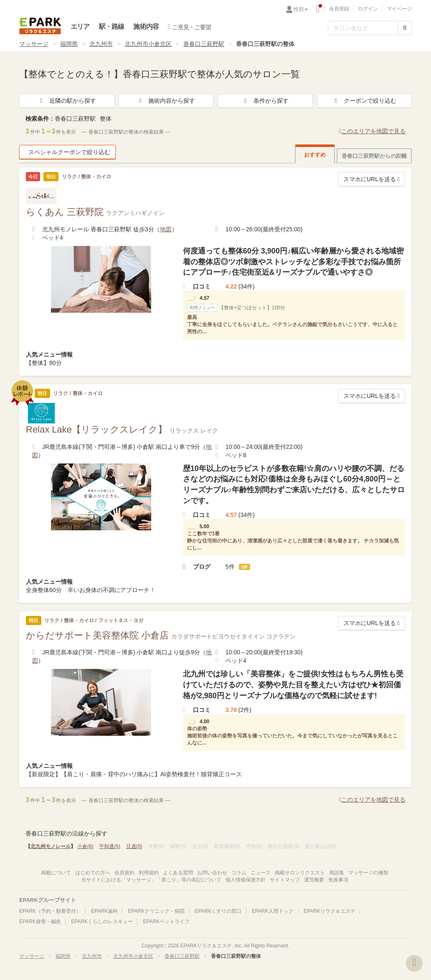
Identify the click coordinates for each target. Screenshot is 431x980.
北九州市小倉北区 (148, 44)
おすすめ (315, 155)
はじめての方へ (93, 873)
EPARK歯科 (104, 911)
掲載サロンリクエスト (300, 873)
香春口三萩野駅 (204, 44)
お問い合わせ (212, 873)
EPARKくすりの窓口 (218, 911)
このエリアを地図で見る (372, 131)
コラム (239, 873)
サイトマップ (285, 880)
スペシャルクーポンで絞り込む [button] (67, 152)
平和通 (110, 846)
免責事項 (338, 880)
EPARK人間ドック (273, 911)
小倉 (85, 846)
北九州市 (101, 44)
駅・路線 (112, 27)
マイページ (399, 9)
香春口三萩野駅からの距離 (374, 156)
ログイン (368, 9)
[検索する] (405, 28)
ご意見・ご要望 (189, 27)
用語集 (337, 873)
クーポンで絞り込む (364, 101)
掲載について (56, 873)
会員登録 (339, 9)
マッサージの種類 (368, 873)
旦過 (134, 846)
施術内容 (146, 27)
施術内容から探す (166, 101)
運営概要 (314, 880)
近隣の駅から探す (67, 101)
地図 (166, 229)
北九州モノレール (51, 846)
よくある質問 (178, 873)
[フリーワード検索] (363, 28)
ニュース (261, 873)
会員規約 (124, 873)
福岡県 (69, 44)
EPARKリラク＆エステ (40, 26)
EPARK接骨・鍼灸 (40, 922)
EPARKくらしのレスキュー (102, 922)
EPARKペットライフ (166, 922)
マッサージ (34, 44)
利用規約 (149, 873)
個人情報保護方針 (246, 880)
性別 (301, 9)
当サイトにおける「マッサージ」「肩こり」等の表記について (151, 880)
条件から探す (265, 101)
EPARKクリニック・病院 (156, 911)
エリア (80, 27)
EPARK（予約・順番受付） (50, 911)
